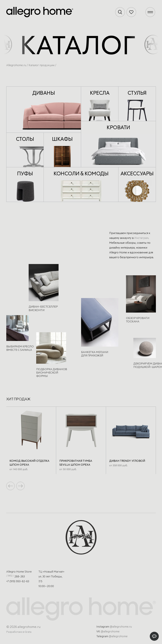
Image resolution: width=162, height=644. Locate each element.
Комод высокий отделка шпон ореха (29, 463)
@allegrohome (110, 632)
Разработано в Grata (19, 632)
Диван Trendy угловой (127, 461)
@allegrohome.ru (121, 627)
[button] (20, 486)
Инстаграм (141, 238)
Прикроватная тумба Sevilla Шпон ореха (76, 463)
